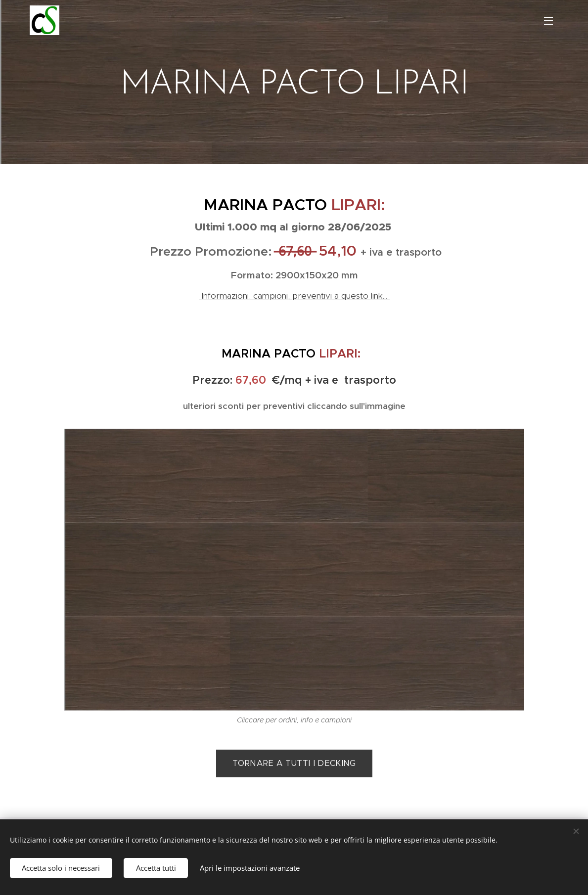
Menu (548, 21)
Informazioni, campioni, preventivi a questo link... (294, 296)
